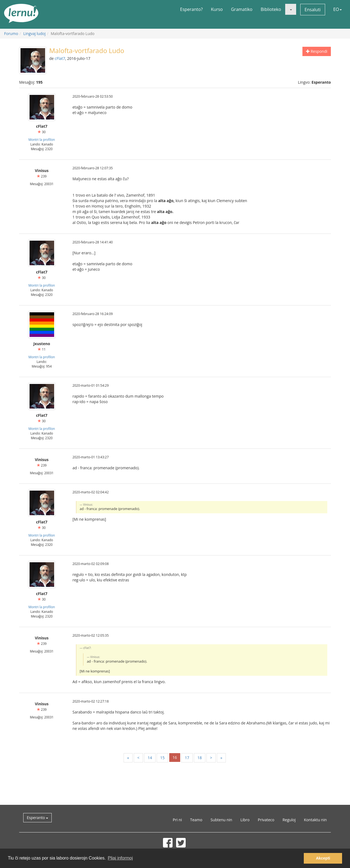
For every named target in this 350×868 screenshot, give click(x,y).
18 (200, 758)
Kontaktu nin (315, 820)
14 (150, 758)
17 (187, 758)
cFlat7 (60, 58)
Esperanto (37, 818)
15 (162, 758)
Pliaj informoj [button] (120, 858)
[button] (291, 9)
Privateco (266, 820)
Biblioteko (271, 9)
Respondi (317, 51)
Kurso (217, 9)
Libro (245, 820)
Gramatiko (242, 9)
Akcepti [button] (323, 858)
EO (338, 9)
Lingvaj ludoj (34, 34)
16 (175, 757)
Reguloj (289, 820)
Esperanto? (192, 9)
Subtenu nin (221, 820)
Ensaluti (313, 10)
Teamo (196, 820)
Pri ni (177, 820)
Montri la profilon (42, 139)
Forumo (11, 34)
